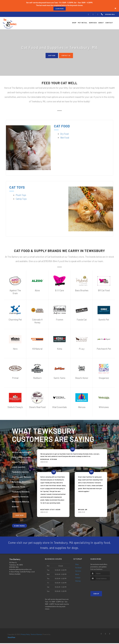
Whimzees (104, 407)
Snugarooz (104, 378)
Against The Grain (15, 292)
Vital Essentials (59, 407)
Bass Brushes (82, 290)
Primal (15, 378)
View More (19, 526)
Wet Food (65, 137)
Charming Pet (15, 320)
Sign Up (96, 594)
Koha (60, 349)
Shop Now (51, 56)
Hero (15, 349)
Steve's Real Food (37, 407)
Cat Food (62, 126)
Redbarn (37, 378)
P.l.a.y (82, 349)
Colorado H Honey (37, 321)
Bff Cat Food (104, 290)
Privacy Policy (25, 635)
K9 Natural (37, 349)
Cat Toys (17, 187)
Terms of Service (36, 635)
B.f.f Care (59, 290)
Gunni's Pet (104, 320)
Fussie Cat (82, 320)
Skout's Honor (82, 378)
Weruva (82, 407)
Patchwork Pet (104, 349)
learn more (60, 9)
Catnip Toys (21, 199)
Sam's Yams (59, 378)
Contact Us (66, 56)
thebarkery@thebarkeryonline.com (20, 570)
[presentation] (103, 585)
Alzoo (37, 290)
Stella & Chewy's (15, 407)
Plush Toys (21, 195)
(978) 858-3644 (14, 568)
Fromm (60, 320)
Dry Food (64, 134)
